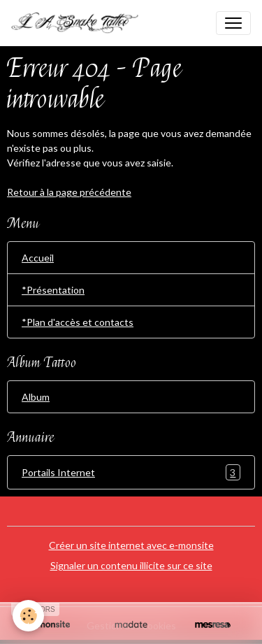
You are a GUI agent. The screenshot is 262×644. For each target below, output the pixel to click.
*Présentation (53, 290)
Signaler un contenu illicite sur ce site (131, 565)
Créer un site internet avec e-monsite (131, 545)
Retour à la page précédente (69, 192)
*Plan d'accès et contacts (78, 322)
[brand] (81, 23)
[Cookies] (28, 616)
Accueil (38, 258)
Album (36, 397)
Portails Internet (131, 472)
